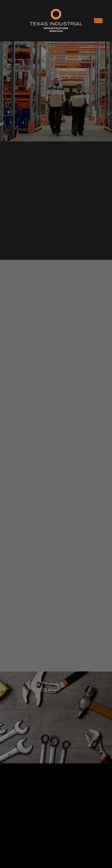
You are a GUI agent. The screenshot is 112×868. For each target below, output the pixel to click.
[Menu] (98, 21)
